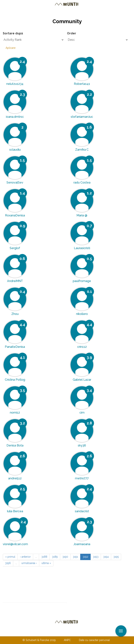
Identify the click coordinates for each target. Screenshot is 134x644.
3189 (55, 557)
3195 (116, 557)
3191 (75, 557)
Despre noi (61, 633)
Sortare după (13, 33)
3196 (8, 563)
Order (72, 33)
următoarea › (29, 563)
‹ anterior (25, 557)
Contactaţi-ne (38, 633)
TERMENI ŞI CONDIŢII (89, 633)
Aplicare (11, 48)
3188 (44, 557)
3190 (65, 557)
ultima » (46, 563)
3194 (106, 557)
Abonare (79, 606)
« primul (10, 557)
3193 (96, 557)
